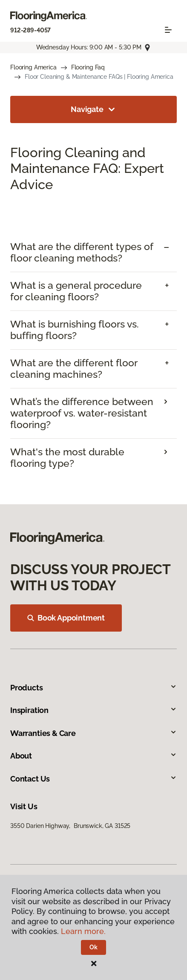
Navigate (93, 109)
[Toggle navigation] (168, 30)
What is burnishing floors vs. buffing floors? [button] (75, 330)
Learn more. (83, 931)
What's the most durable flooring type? (67, 458)
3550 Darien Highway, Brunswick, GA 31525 (70, 826)
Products (93, 688)
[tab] (93, 253)
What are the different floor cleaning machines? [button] (74, 369)
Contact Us (93, 779)
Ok (93, 947)
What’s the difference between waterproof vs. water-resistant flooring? (82, 413)
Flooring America (33, 67)
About (93, 756)
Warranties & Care (93, 733)
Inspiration (93, 710)
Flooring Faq (88, 67)
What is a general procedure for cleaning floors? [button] (76, 291)
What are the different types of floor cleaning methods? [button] (82, 252)
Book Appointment (66, 618)
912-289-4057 (30, 30)
